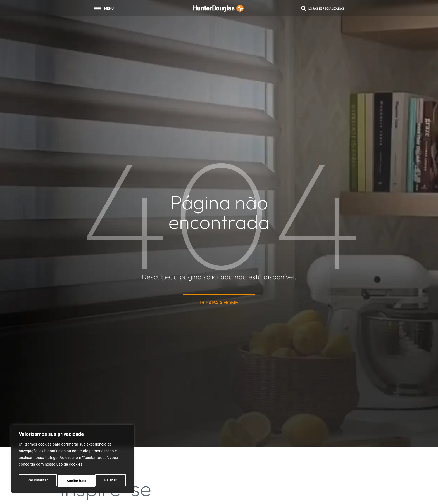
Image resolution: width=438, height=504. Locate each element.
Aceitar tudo (108, 481)
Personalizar (37, 481)
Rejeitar (73, 481)
